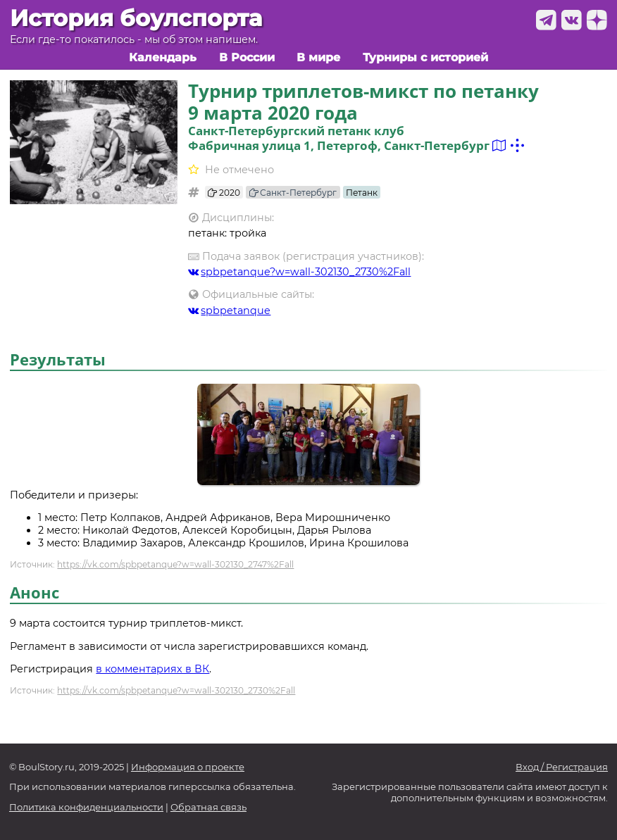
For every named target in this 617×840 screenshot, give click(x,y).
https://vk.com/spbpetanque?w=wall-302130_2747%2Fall (175, 564)
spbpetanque (230, 311)
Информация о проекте (188, 767)
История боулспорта (136, 18)
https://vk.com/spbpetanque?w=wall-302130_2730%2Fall (176, 690)
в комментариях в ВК (152, 669)
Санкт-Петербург (293, 193)
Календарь (163, 57)
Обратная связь (208, 807)
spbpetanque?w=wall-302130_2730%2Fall (300, 272)
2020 (224, 193)
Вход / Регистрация (562, 767)
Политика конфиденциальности (86, 807)
